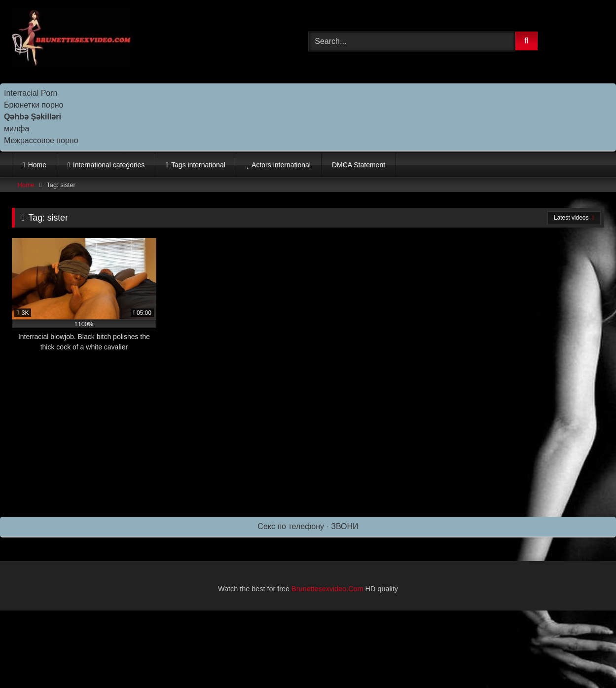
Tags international (198, 165)
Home (37, 165)
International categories (109, 165)
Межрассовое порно (41, 140)
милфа (17, 129)
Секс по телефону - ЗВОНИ (308, 526)
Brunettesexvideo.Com (327, 589)
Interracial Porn (31, 93)
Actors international (281, 165)
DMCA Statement (359, 165)
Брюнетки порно (34, 105)
